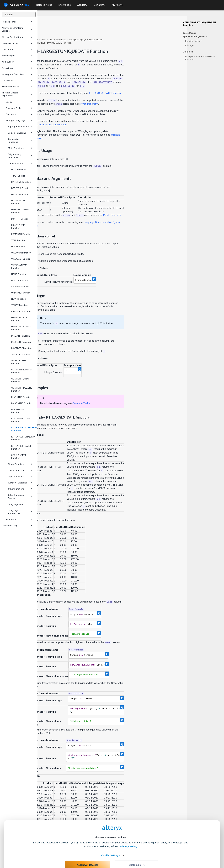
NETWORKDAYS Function (19, 319)
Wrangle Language (19, 120)
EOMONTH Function (21, 234)
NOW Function (19, 299)
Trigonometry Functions (20, 156)
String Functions (20, 464)
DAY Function (18, 247)
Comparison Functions (20, 140)
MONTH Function (20, 219)
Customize (137, 854)
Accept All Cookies (88, 854)
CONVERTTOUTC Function (20, 380)
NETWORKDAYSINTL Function (21, 328)
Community (100, 5)
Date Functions (20, 163)
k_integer (190, 45)
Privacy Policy (128, 835)
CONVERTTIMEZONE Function (22, 389)
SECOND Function (20, 287)
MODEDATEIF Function (18, 411)
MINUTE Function (20, 280)
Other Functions (20, 489)
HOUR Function (19, 274)
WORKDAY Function (21, 354)
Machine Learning (17, 86)
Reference (19, 519)
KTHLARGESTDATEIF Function (22, 447)
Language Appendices (20, 512)
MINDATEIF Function (21, 397)
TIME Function (18, 176)
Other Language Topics (20, 496)
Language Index (16, 504)
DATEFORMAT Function (18, 202)
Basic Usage (189, 33)
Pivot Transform (127, 95)
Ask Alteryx (17, 68)
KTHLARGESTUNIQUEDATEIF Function (23, 438)
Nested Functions (20, 470)
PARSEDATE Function (22, 311)
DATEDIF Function (20, 194)
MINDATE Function (21, 336)
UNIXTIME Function (21, 293)
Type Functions (20, 477)
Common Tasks (19, 108)
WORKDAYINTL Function (19, 362)
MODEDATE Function (22, 348)
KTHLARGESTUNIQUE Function (86, 116)
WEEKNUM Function (21, 253)
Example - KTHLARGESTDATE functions (200, 58)
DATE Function (19, 170)
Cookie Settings (111, 844)
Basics (19, 102)
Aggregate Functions (20, 126)
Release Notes (17, 22)
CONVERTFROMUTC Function (21, 371)
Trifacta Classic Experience (17, 94)
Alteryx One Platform (17, 37)
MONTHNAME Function (18, 226)
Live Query (17, 49)
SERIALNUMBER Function (19, 456)
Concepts (19, 114)
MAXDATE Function (21, 342)
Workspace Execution (17, 74)
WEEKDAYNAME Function (19, 266)
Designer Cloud (17, 43)
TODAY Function (20, 305)
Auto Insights (17, 56)
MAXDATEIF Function (22, 403)
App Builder (17, 62)
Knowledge (65, 5)
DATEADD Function (21, 188)
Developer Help (17, 526)
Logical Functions (20, 133)
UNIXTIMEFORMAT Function (20, 211)
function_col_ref (193, 41)
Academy (82, 5)
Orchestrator (17, 80)
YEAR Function (19, 240)
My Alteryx (117, 5)
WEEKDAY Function (21, 259)
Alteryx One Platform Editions (17, 29)
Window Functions (20, 483)
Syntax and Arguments (195, 36)
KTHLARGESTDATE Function (21, 420)
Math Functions (20, 148)
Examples (188, 52)
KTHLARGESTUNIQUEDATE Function (23, 429)
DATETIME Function (21, 182)
